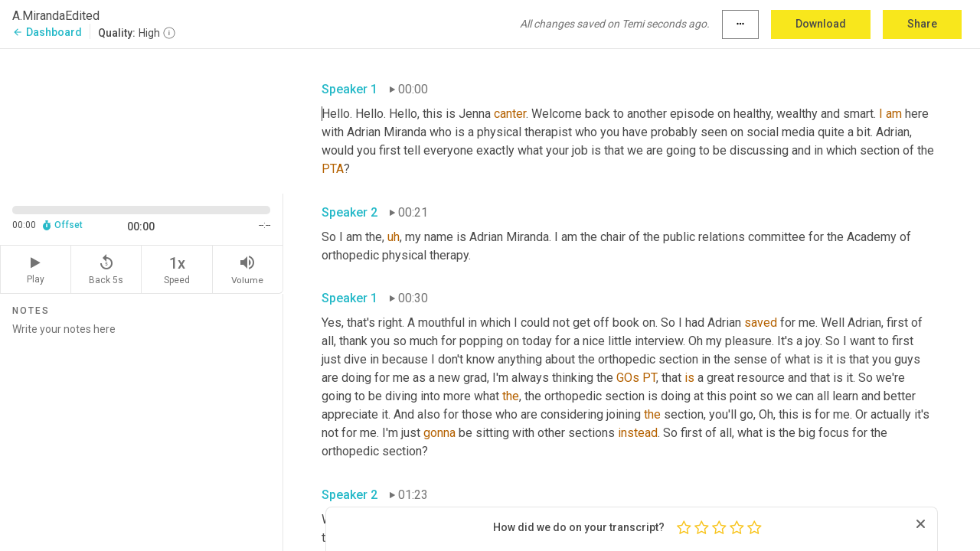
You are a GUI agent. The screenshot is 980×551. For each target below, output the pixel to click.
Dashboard (47, 32)
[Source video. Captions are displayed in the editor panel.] (142, 120)
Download (821, 24)
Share (922, 24)
